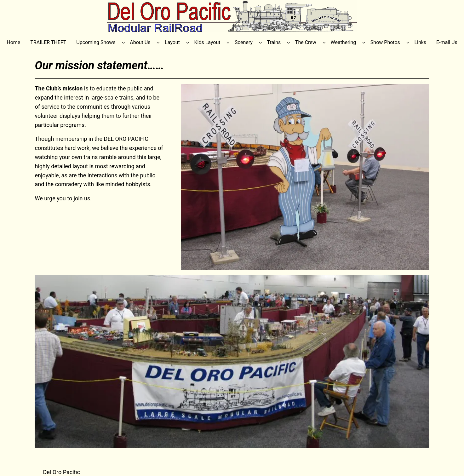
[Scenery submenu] (261, 43)
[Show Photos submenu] (408, 43)
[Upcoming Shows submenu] (123, 43)
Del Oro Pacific (62, 472)
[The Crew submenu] (324, 43)
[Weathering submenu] (364, 43)
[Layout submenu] (188, 43)
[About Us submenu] (158, 43)
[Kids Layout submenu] (228, 43)
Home (13, 42)
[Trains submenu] (289, 43)
